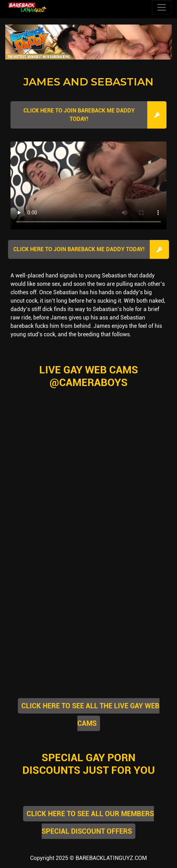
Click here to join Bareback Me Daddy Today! (79, 115)
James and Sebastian (88, 82)
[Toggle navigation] (162, 7)
